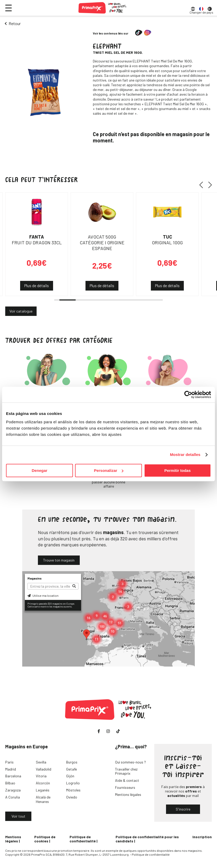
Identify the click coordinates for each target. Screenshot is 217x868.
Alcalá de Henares (43, 799)
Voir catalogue (21, 311)
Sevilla (41, 762)
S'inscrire (183, 809)
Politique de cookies (45, 839)
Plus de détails (37, 286)
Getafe (72, 769)
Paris (9, 762)
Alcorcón (43, 783)
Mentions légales (128, 794)
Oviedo (72, 797)
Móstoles (73, 790)
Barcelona (13, 776)
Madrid (11, 769)
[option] (193, 8)
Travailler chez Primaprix (126, 771)
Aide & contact (127, 780)
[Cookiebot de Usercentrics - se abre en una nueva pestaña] (188, 395)
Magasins (35, 578)
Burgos (72, 762)
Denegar (39, 470)
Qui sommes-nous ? (130, 762)
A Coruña (13, 797)
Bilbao (10, 783)
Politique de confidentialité (83, 839)
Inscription (202, 837)
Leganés (43, 790)
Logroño (73, 783)
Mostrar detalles (185, 455)
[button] (203, 185)
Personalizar (109, 470)
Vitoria (41, 776)
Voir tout (18, 816)
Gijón (70, 776)
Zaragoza (13, 790)
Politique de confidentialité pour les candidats (147, 839)
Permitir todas (177, 470)
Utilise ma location (43, 595)
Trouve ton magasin (59, 560)
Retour (15, 23)
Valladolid (44, 769)
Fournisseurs (125, 787)
